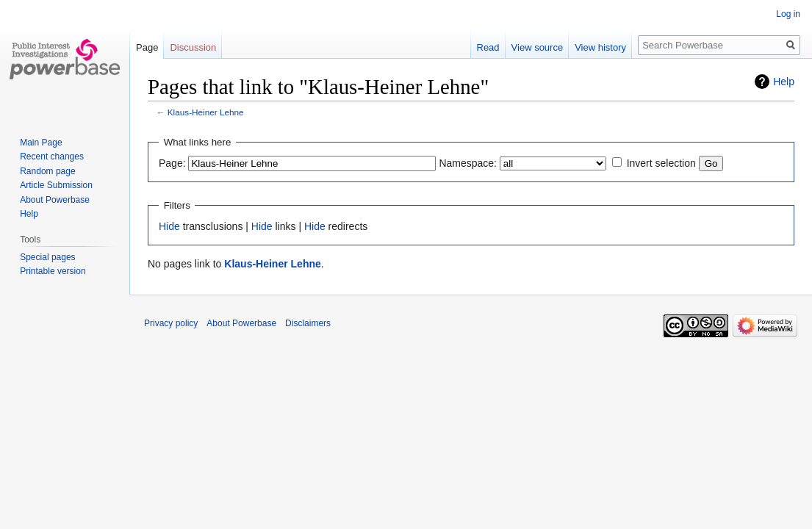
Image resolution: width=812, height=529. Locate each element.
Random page (47, 171)
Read (488, 47)
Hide (169, 226)
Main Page (41, 143)
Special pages (47, 257)
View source (538, 47)
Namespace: (468, 163)
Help (784, 82)
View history (600, 47)
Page (147, 47)
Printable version (53, 271)
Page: (172, 163)
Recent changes (52, 156)
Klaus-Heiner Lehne (206, 112)
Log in (788, 14)
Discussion (193, 47)
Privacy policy (171, 323)
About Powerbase (55, 200)
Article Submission (56, 185)
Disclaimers (308, 323)
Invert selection (661, 163)
